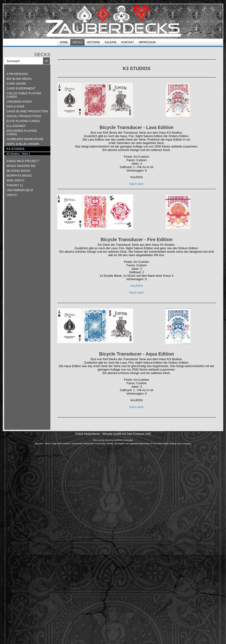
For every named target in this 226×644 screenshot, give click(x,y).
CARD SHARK (16, 84)
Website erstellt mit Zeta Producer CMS (127, 434)
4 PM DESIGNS (17, 74)
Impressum (147, 42)
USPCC (12, 195)
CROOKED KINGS (19, 102)
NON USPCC (15, 180)
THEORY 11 (15, 185)
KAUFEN (137, 286)
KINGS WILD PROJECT (23, 161)
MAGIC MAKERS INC (21, 166)
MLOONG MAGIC (18, 171)
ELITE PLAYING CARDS (23, 121)
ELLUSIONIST (16, 126)
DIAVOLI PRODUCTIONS (24, 116)
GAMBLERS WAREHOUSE (25, 139)
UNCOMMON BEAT (20, 190)
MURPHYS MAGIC (19, 176)
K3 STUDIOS (15, 149)
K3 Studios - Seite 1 (18, 154)
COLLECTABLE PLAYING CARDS (24, 95)
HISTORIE (93, 42)
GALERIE (110, 42)
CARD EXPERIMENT (21, 88)
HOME (64, 42)
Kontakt (128, 42)
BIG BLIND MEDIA (19, 79)
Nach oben (137, 184)
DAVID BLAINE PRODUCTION (27, 111)
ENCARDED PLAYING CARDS (22, 132)
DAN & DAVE (15, 106)
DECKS (77, 42)
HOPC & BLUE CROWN (23, 144)
